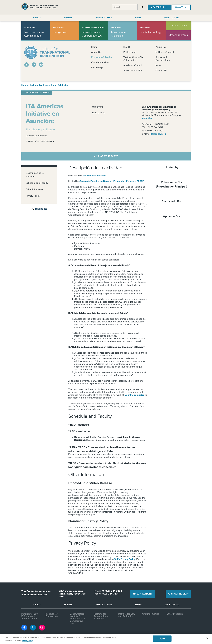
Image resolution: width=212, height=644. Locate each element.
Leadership (97, 68)
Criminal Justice (151, 614)
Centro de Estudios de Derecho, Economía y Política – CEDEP (112, 181)
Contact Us (161, 71)
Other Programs (175, 614)
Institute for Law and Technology (127, 615)
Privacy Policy (33, 196)
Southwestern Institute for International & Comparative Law (78, 619)
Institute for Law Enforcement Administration (30, 616)
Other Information (35, 190)
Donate (181, 7)
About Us (96, 52)
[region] (106, 639)
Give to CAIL (172, 605)
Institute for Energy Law (52, 615)
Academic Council (133, 65)
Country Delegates (134, 395)
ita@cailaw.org (158, 134)
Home (94, 47)
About (37, 605)
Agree (162, 638)
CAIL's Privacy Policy (124, 559)
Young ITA (161, 47)
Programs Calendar (102, 57)
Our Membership (100, 63)
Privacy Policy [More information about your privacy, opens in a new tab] (28, 641)
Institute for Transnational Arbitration (50, 85)
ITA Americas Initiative (94, 176)
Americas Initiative (133, 71)
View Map (147, 118)
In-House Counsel (165, 52)
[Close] (207, 638)
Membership (159, 7)
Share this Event (106, 156)
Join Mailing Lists (178, 594)
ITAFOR (127, 47)
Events (68, 605)
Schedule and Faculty (37, 183)
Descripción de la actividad (35, 175)
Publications (130, 52)
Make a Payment (143, 594)
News (158, 65)
